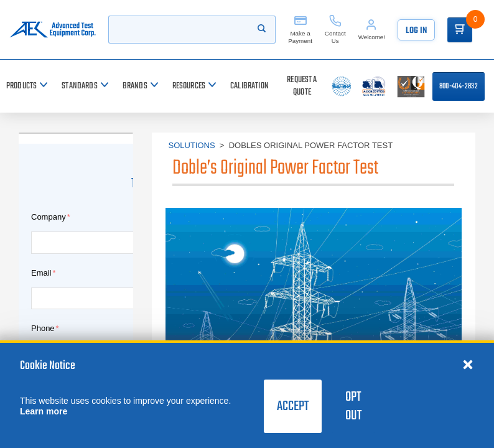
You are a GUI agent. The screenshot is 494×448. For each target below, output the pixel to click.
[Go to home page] (53, 30)
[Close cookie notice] (468, 364)
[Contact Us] (335, 30)
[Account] (372, 30)
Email (41, 273)
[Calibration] (249, 86)
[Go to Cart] (460, 30)
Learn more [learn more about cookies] (44, 411)
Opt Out (353, 406)
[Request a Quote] (302, 86)
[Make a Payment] (300, 30)
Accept (293, 406)
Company (49, 217)
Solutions (192, 145)
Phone (43, 328)
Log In (416, 31)
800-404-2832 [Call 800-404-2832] (459, 86)
